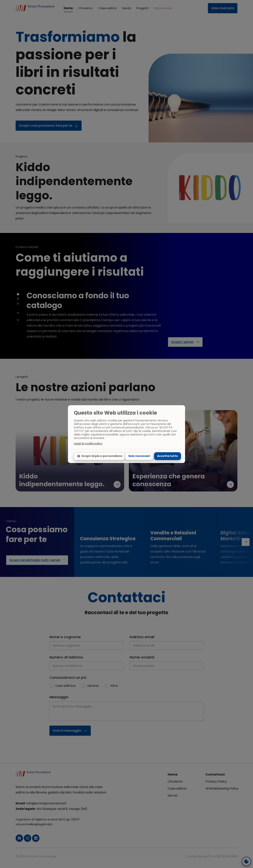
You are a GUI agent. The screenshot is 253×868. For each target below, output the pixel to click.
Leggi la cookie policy (88, 443)
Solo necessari (139, 456)
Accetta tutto (167, 456)
